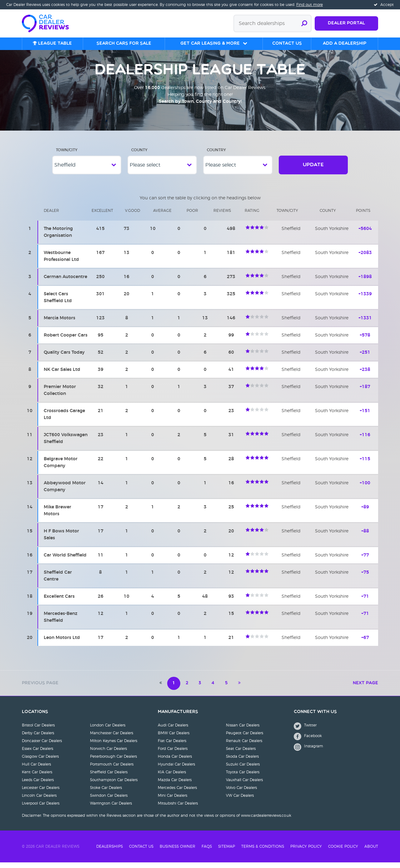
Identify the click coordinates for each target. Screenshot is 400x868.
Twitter (305, 731)
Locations (35, 718)
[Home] (48, 23)
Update (313, 171)
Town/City (67, 156)
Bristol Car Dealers (38, 731)
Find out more (310, 5)
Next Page (365, 689)
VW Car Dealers (240, 801)
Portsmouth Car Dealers (112, 770)
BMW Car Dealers (174, 739)
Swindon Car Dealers (109, 801)
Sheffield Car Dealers (109, 778)
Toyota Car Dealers (243, 778)
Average (162, 216)
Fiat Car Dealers (172, 746)
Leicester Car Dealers (41, 793)
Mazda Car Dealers (175, 786)
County (139, 156)
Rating (252, 216)
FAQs (207, 852)
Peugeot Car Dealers (245, 739)
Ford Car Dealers (173, 754)
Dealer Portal (346, 23)
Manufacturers (178, 718)
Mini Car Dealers (172, 801)
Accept (384, 5)
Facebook (308, 742)
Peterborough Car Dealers (113, 762)
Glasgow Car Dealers (40, 762)
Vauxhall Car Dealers (244, 786)
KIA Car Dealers (172, 778)
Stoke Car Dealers (106, 793)
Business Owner (177, 852)
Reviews (222, 216)
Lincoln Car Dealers (39, 801)
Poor (192, 216)
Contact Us (141, 852)
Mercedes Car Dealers (177, 793)
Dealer (51, 216)
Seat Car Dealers (241, 754)
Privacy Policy (306, 852)
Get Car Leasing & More (210, 44)
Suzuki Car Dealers (243, 770)
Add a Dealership (345, 44)
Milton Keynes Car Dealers (114, 746)
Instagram (308, 752)
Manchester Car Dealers (112, 739)
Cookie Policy (343, 852)
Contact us (287, 44)
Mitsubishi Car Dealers (178, 809)
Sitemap (227, 852)
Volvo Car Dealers (241, 793)
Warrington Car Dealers (111, 809)
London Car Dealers (108, 731)
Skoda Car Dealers (242, 762)
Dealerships (110, 852)
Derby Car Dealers (38, 739)
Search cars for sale (124, 44)
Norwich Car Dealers (108, 754)
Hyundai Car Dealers (176, 770)
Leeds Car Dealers (38, 786)
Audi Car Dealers (173, 731)
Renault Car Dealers (244, 746)
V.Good (132, 216)
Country (216, 156)
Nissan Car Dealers (243, 731)
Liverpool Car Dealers (41, 809)
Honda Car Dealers (175, 762)
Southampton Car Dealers (114, 786)
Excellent (102, 216)
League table (52, 43)
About (371, 852)
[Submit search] (304, 23)
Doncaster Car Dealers (42, 746)
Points (363, 216)
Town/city (287, 216)
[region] (200, 430)
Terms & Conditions (263, 852)
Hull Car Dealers (36, 770)
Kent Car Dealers (37, 778)
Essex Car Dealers (37, 754)
